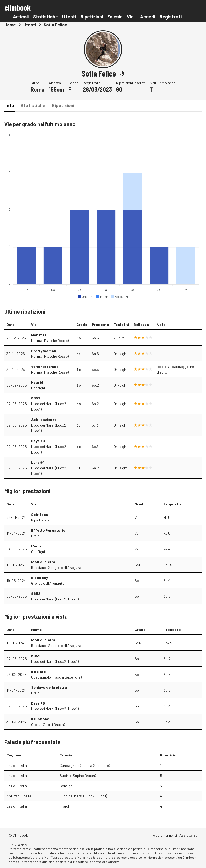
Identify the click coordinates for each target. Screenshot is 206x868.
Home (10, 24)
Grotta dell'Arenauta (48, 583)
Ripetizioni (92, 17)
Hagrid (37, 382)
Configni (38, 388)
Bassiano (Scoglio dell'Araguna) (57, 567)
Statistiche (45, 17)
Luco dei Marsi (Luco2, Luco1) (49, 406)
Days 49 (38, 441)
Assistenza (188, 835)
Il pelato (38, 671)
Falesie (115, 17)
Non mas (39, 335)
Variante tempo (45, 366)
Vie (130, 17)
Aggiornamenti (165, 835)
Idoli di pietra (43, 562)
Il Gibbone (40, 719)
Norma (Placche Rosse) (50, 340)
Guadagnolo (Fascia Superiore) (56, 677)
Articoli (21, 17)
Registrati (171, 17)
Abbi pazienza (44, 419)
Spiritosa (40, 514)
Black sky (40, 578)
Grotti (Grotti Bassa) (48, 724)
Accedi (148, 17)
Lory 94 (38, 462)
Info (10, 105)
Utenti (69, 17)
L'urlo (36, 546)
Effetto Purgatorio (48, 530)
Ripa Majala (40, 520)
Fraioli (36, 536)
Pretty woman (44, 351)
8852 (36, 398)
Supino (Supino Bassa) (78, 776)
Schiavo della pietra (49, 687)
